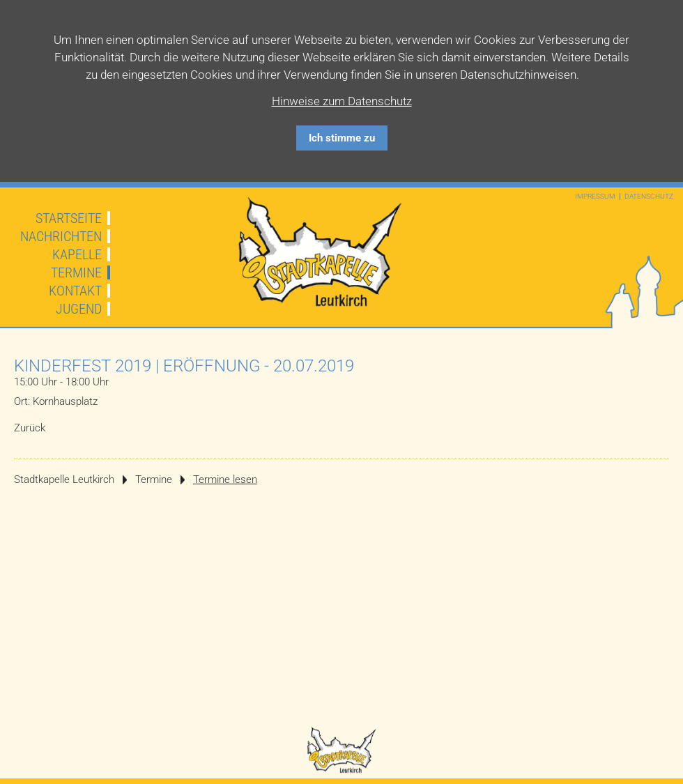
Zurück (30, 428)
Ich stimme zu (342, 138)
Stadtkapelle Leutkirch (64, 479)
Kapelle (77, 254)
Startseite (69, 218)
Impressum (595, 197)
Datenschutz (649, 197)
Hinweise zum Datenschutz (342, 101)
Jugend (79, 309)
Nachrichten (61, 236)
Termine (76, 272)
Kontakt (75, 291)
